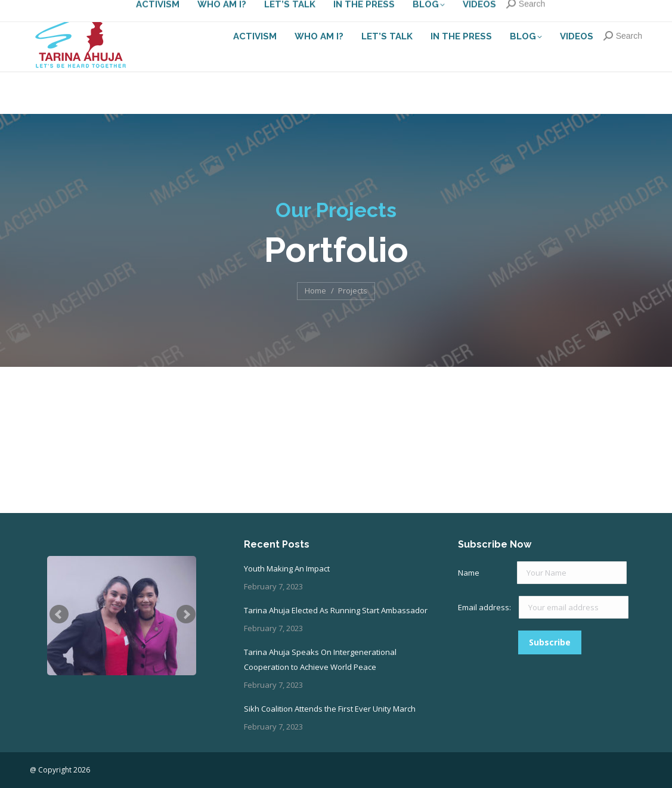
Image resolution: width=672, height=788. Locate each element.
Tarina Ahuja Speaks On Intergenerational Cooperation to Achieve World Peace (320, 659)
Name (469, 573)
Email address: (485, 607)
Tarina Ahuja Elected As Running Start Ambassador (336, 610)
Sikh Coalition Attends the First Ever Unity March (330, 709)
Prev (59, 614)
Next (186, 614)
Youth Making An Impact (287, 568)
